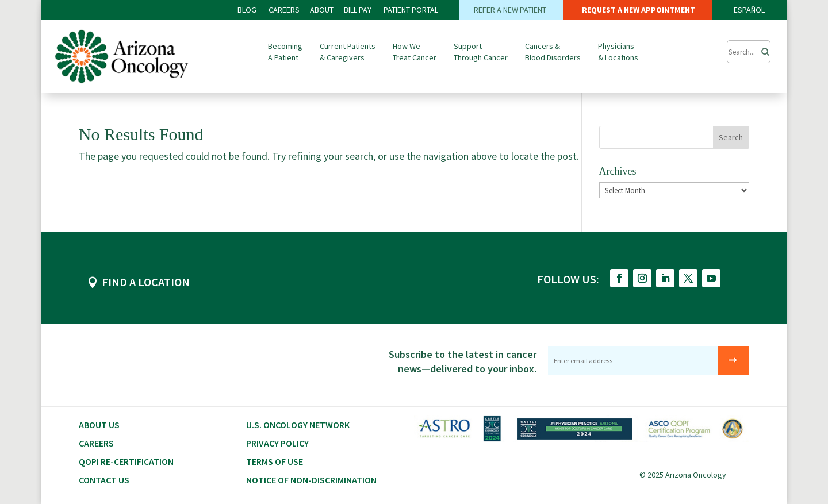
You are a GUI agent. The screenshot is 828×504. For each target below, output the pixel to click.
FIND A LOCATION (146, 282)
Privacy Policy (277, 443)
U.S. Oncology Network (298, 425)
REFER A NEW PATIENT (511, 10)
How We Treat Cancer (415, 52)
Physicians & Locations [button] (618, 52)
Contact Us (104, 480)
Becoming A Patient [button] (285, 52)
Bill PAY (358, 10)
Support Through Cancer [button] (481, 52)
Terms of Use (275, 461)
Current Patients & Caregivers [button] (348, 52)
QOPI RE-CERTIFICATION (126, 461)
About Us (99, 425)
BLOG (248, 10)
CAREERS (284, 10)
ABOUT (322, 10)
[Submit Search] (749, 52)
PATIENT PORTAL (411, 10)
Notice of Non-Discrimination (311, 480)
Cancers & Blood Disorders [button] (553, 52)
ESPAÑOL (749, 10)
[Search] (762, 49)
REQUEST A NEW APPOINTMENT (638, 10)
